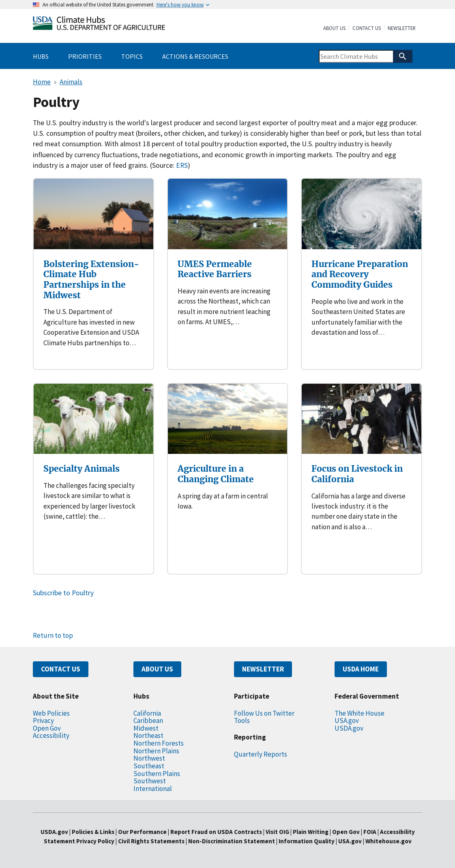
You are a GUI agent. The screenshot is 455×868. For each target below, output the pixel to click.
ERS (182, 165)
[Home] (99, 25)
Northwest (149, 758)
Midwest (146, 728)
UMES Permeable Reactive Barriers (215, 269)
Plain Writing (311, 832)
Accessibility (51, 735)
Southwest (150, 781)
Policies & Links (93, 832)
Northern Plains (156, 751)
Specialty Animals (82, 469)
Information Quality (307, 841)
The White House (359, 713)
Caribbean (148, 720)
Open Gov (47, 728)
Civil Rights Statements (152, 841)
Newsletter (402, 28)
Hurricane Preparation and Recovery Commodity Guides (360, 274)
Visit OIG (277, 832)
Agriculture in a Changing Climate (216, 474)
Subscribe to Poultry (63, 593)
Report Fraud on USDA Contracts (216, 832)
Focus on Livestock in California (357, 474)
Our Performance (142, 832)
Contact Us (367, 28)
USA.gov (347, 720)
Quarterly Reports (261, 754)
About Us (334, 28)
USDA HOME (361, 669)
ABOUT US (157, 669)
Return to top (53, 635)
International (153, 789)
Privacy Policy (95, 841)
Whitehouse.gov (388, 841)
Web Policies (51, 713)
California (147, 713)
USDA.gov (349, 728)
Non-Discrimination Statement (232, 841)
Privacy (43, 720)
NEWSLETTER (263, 669)
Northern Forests (159, 743)
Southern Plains (157, 774)
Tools (242, 720)
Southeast (149, 766)
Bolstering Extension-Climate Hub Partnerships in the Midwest (91, 280)
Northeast (148, 735)
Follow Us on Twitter (264, 713)
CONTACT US (61, 669)
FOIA (370, 832)
